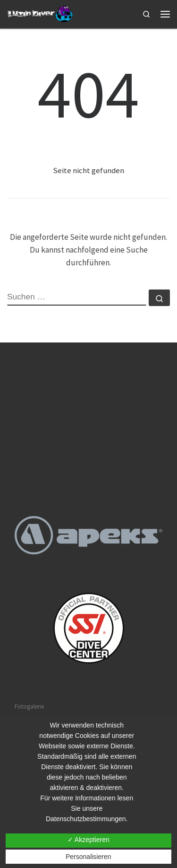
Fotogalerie (29, 706)
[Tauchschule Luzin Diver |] (41, 13)
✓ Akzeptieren (88, 840)
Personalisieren (88, 857)
